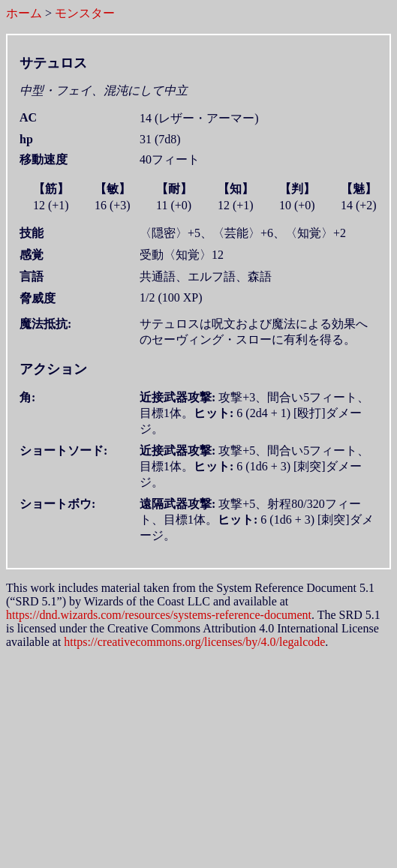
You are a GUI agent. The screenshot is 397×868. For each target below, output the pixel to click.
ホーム (24, 13)
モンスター (85, 13)
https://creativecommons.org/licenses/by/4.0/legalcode (194, 642)
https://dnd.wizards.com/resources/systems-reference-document (159, 615)
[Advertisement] (202, 754)
